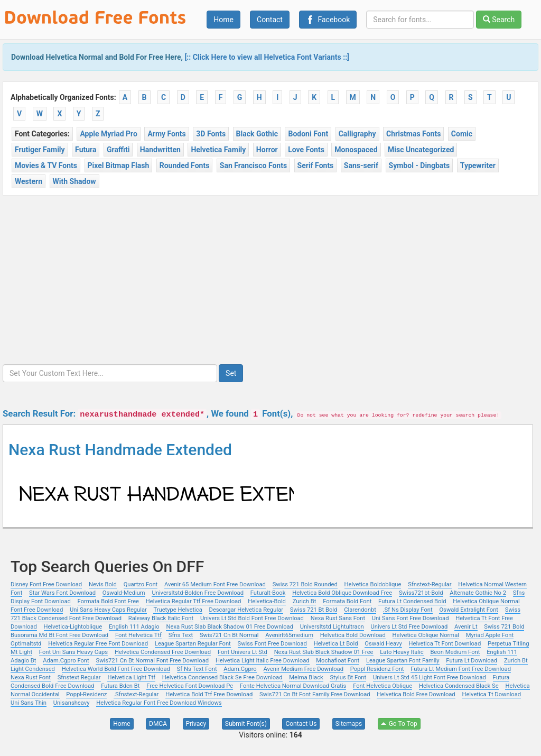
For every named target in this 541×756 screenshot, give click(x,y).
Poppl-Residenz (86, 694)
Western (29, 181)
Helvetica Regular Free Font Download (98, 644)
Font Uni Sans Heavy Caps (73, 652)
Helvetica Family (218, 150)
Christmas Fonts (413, 134)
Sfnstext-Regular (430, 584)
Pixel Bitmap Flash (119, 165)
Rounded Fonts (185, 165)
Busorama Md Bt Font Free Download (59, 635)
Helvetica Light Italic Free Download (263, 661)
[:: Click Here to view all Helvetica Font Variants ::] (267, 57)
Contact (270, 20)
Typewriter (478, 165)
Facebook (328, 20)
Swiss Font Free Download (272, 644)
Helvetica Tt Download (491, 694)
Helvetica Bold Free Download (416, 694)
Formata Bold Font (347, 601)
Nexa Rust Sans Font (338, 618)
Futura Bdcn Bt (120, 686)
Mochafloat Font (338, 661)
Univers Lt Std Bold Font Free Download (252, 618)
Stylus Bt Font (348, 677)
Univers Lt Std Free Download (409, 627)
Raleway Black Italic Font (161, 618)
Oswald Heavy (383, 644)
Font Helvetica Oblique (383, 686)
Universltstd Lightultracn (332, 627)
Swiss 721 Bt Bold (314, 610)
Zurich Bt (305, 601)
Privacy (196, 724)
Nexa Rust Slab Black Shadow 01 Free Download (229, 627)
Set (231, 373)
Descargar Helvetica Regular (246, 610)
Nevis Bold (103, 584)
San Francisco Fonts (253, 165)
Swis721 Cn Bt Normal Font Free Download (152, 661)
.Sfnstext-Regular (136, 694)
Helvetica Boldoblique (373, 584)
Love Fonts (306, 150)
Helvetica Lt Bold (336, 644)
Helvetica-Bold (267, 601)
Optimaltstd (26, 644)
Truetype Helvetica (178, 610)
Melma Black (306, 677)
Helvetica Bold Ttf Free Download (209, 694)
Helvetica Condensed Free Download (163, 652)
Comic (462, 134)
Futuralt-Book (268, 593)
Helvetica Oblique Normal (426, 635)
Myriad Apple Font (490, 635)
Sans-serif (361, 165)
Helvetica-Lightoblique (73, 627)
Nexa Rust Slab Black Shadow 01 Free (324, 652)
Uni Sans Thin (29, 703)
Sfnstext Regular (79, 677)
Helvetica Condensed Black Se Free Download (222, 677)
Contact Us (301, 724)
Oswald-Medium (124, 593)
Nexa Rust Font (31, 677)
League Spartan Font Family (403, 661)
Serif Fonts (316, 165)
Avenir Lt (466, 627)
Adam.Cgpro (240, 669)
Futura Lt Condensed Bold (412, 601)
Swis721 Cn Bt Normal (229, 635)
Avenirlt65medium (289, 635)
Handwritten (160, 150)
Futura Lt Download (472, 661)
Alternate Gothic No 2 (478, 593)
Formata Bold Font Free (108, 601)
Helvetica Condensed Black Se (459, 686)
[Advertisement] (270, 275)
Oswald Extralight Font (469, 610)
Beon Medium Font (455, 652)
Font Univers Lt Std (242, 652)
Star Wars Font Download (62, 593)
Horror (267, 150)
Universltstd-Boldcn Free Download (198, 593)
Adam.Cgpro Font (66, 661)
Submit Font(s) (246, 724)
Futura (86, 150)
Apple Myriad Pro (109, 134)
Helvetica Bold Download (353, 635)
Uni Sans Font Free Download (411, 618)
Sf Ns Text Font (197, 669)
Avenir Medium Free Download (304, 669)
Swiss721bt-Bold (421, 593)
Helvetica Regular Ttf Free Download (194, 601)
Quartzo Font (141, 584)
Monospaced (356, 150)
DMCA (158, 724)
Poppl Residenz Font (377, 669)
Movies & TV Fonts (46, 165)
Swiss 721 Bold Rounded (305, 584)
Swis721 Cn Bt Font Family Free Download (315, 694)
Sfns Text (181, 635)
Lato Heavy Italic (402, 652)
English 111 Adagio (134, 627)
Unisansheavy (72, 703)
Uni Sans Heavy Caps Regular (108, 610)
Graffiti (118, 150)
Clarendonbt (360, 610)
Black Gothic (257, 134)
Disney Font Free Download (46, 584)
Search (499, 20)
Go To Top (399, 724)
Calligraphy (357, 134)
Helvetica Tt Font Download (445, 644)
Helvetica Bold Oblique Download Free (342, 593)
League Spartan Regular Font (193, 644)
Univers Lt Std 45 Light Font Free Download (430, 677)
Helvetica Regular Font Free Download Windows (159, 703)
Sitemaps (349, 724)
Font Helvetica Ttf (138, 635)
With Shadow (74, 181)
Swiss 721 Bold (504, 627)
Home (223, 20)
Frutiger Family (40, 150)
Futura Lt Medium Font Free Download (461, 669)
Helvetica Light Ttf (131, 677)
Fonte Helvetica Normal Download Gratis (293, 686)
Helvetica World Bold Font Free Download (116, 669)
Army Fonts (166, 134)
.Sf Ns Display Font (408, 610)
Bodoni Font (308, 134)
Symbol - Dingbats (419, 165)
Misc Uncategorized (421, 150)
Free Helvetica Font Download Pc (190, 686)
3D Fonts (211, 134)
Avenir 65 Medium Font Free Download (215, 584)
